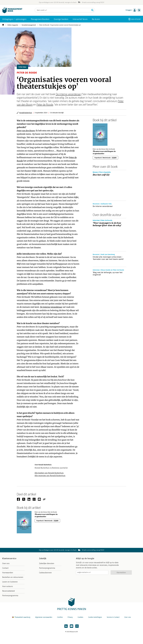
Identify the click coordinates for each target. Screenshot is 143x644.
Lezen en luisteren (10, 582)
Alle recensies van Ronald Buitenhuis (50, 476)
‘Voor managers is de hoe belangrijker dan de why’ (107, 224)
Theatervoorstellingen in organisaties (104, 152)
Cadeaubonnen (45, 573)
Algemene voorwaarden (44, 617)
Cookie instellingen (95, 617)
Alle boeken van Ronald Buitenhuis (49, 473)
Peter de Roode (45, 104)
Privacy (70, 617)
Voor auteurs (8, 586)
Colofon (60, 617)
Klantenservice (9, 558)
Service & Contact (113, 617)
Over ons (6, 563)
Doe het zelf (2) (101, 175)
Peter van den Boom (26, 131)
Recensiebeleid (8, 591)
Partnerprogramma (10, 596)
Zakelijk (43, 558)
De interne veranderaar (68, 94)
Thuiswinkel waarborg (21, 617)
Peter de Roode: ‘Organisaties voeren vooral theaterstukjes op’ (60, 25)
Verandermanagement (29, 25)
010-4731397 (136, 19)
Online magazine (13, 25)
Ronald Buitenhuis (26, 113)
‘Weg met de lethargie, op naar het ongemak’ (108, 274)
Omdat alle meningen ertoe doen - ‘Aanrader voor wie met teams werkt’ (108, 258)
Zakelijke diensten (47, 563)
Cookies (80, 617)
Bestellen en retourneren (13, 577)
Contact (5, 568)
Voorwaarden (8, 573)
